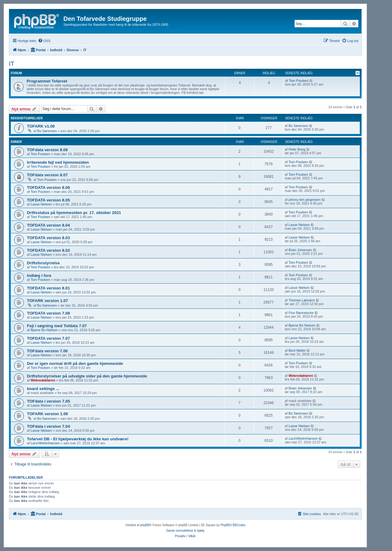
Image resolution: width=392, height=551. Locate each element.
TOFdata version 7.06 (47, 351)
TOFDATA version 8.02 (48, 250)
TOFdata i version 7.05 (48, 401)
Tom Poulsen (299, 81)
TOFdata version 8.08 (47, 150)
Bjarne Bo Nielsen (44, 330)
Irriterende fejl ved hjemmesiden (58, 162)
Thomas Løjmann (302, 300)
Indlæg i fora (39, 275)
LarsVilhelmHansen (45, 443)
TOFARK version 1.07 (47, 301)
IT (12, 64)
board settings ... (43, 389)
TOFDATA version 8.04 (48, 225)
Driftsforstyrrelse (43, 263)
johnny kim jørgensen (305, 200)
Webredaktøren (43, 380)
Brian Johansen (300, 250)
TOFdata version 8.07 (47, 175)
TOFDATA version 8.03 (48, 238)
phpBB (145, 525)
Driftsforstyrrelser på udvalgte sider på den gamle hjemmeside (87, 376)
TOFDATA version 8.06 (48, 187)
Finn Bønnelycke (301, 313)
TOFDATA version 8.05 (48, 200)
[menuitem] (44, 41)
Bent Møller (297, 350)
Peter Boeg (297, 149)
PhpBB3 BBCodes (233, 525)
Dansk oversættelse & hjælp (185, 531)
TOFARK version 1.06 (47, 414)
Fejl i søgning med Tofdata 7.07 (57, 326)
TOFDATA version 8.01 (48, 288)
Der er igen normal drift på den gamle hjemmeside (75, 364)
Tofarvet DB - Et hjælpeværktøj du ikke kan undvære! (78, 439)
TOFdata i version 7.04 (48, 426)
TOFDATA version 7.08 (48, 313)
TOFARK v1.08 (41, 126)
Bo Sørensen (47, 131)
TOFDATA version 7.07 (48, 338)
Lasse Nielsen (41, 204)
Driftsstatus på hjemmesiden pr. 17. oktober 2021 (74, 213)
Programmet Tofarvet (47, 81)
